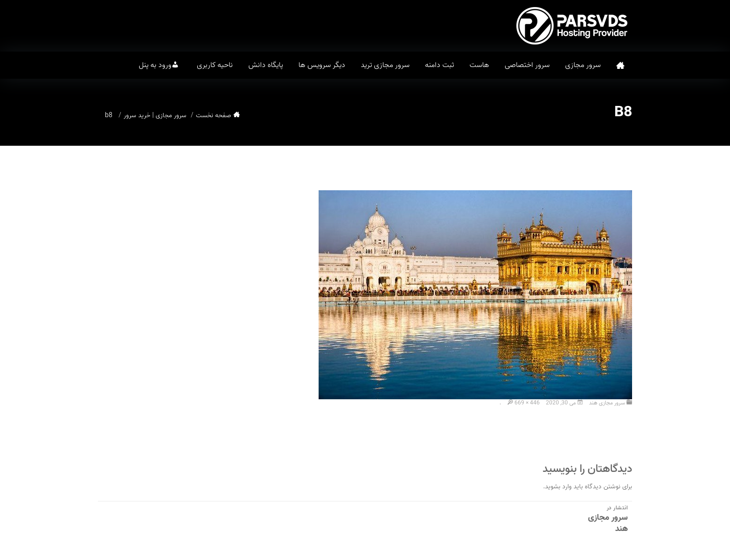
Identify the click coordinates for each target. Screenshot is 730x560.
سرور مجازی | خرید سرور (155, 116)
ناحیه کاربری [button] (215, 65)
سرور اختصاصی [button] (527, 65)
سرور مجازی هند (607, 403)
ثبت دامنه (439, 65)
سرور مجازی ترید (385, 65)
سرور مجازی (583, 65)
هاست (479, 65)
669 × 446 (527, 403)
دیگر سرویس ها (322, 65)
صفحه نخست (620, 65)
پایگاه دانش (266, 65)
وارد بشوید (558, 487)
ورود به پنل (155, 65)
